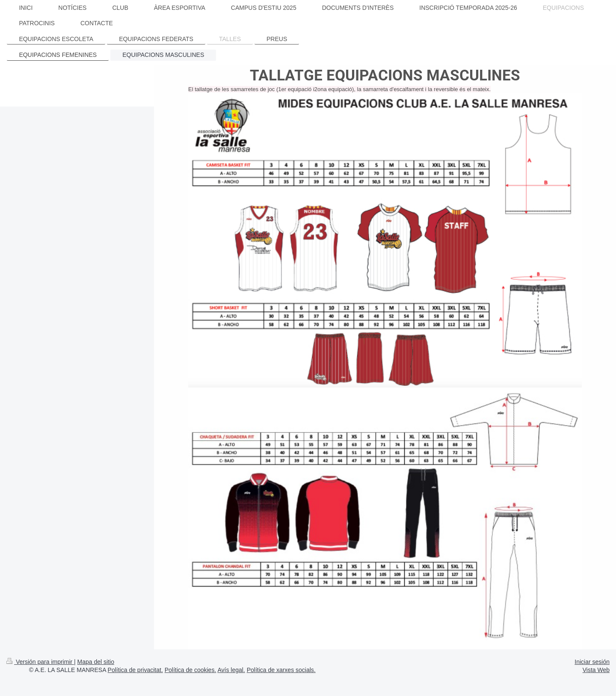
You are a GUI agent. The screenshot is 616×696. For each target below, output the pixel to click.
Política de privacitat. (135, 670)
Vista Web (596, 670)
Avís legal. (231, 670)
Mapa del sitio (96, 662)
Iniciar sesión (592, 662)
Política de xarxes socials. (281, 670)
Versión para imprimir (40, 662)
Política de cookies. (191, 670)
